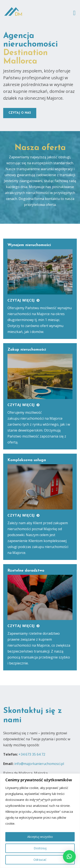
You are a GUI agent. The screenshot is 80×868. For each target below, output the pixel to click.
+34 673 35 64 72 (32, 754)
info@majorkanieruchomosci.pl (39, 764)
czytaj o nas (20, 113)
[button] (69, 857)
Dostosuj (40, 848)
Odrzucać (40, 860)
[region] (40, 821)
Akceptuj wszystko (40, 837)
